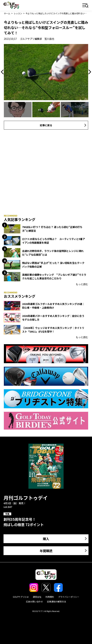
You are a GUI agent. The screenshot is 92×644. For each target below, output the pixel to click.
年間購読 (46, 551)
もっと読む (82, 284)
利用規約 (50, 597)
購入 (46, 539)
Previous (3, 72)
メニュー (85, 6)
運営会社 (37, 597)
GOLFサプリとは (21, 597)
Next (89, 72)
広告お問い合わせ (34, 601)
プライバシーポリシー (69, 597)
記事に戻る (46, 125)
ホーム (7, 13)
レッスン (18, 13)
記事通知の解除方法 (57, 601)
